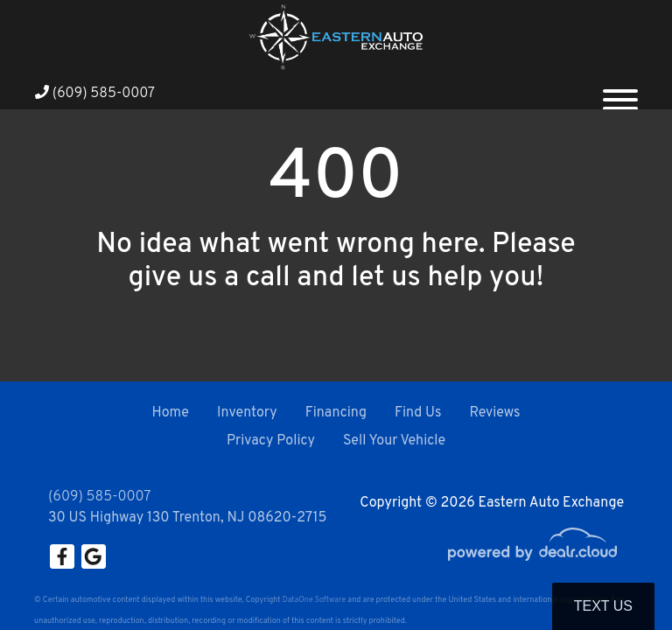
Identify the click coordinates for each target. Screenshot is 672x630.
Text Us (603, 606)
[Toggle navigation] (620, 93)
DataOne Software (314, 600)
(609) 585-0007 (95, 94)
